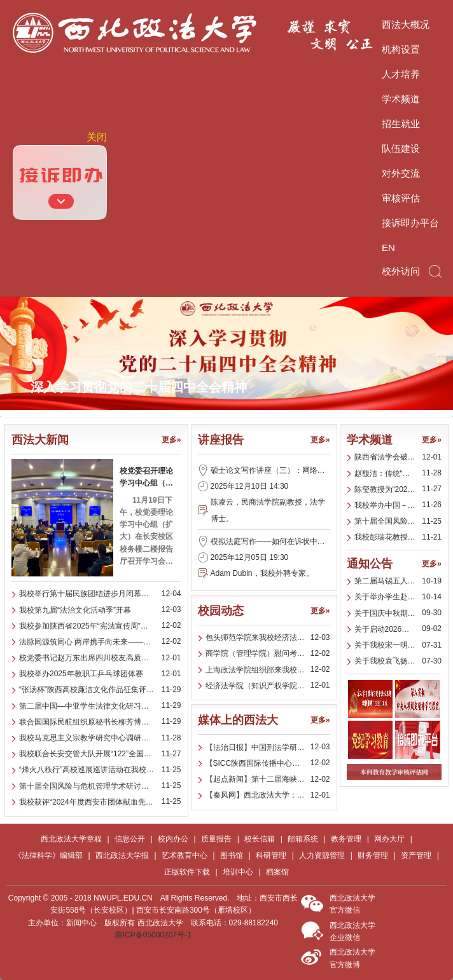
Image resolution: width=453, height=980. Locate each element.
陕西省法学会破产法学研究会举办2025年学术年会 (398, 457)
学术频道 (401, 99)
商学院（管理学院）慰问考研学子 (263, 653)
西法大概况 (406, 24)
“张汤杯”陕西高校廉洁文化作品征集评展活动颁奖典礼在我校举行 (100, 690)
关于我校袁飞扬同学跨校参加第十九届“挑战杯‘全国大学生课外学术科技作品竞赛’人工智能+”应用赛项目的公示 (398, 661)
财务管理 (373, 855)
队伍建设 (401, 148)
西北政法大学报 (122, 855)
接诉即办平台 (410, 223)
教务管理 (346, 839)
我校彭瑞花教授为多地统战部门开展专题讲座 (398, 537)
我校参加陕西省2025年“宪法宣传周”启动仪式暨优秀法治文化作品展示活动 (100, 626)
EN (388, 248)
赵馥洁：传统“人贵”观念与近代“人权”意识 (398, 473)
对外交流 (401, 173)
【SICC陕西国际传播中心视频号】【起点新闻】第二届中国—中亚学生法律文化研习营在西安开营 (268, 763)
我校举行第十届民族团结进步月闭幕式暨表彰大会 (100, 594)
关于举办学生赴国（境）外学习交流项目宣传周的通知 (398, 597)
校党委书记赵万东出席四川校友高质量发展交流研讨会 (100, 658)
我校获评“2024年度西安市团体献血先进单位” (95, 802)
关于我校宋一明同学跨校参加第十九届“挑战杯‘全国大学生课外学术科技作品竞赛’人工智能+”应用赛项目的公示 (398, 645)
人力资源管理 (322, 855)
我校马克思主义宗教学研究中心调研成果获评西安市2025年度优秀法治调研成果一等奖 (100, 738)
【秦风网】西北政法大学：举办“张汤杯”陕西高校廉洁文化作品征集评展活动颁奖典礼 (268, 795)
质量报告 (216, 839)
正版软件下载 (187, 872)
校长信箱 (260, 839)
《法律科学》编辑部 (48, 855)
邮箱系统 (303, 839)
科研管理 (271, 855)
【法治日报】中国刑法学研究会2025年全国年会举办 (268, 747)
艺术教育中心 (185, 855)
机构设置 (401, 49)
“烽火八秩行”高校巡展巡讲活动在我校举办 (90, 770)
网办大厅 (389, 839)
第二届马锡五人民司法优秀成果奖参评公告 (398, 581)
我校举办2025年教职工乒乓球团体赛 (81, 674)
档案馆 (277, 872)
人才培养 (401, 74)
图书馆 (232, 855)
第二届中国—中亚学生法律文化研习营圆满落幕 (99, 706)
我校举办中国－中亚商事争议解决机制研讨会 (398, 505)
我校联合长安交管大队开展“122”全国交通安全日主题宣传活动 (100, 754)
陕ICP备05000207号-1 (153, 935)
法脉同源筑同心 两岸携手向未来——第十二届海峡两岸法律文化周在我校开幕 (100, 642)
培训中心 (238, 872)
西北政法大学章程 (71, 839)
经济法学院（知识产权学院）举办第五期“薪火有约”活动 (268, 686)
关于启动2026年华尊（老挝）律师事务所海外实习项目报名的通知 (398, 629)
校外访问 (401, 271)
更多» (171, 440)
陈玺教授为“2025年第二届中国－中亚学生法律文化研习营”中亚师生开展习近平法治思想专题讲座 (398, 489)
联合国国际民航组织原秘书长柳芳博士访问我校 (99, 722)
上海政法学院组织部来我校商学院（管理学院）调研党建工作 (268, 670)
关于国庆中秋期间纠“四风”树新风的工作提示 (398, 613)
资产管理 (416, 855)
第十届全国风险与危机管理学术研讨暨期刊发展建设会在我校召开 (100, 786)
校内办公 (173, 839)
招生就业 (401, 124)
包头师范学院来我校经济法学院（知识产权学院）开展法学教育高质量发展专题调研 (268, 637)
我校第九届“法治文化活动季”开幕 (75, 610)
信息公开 (130, 839)
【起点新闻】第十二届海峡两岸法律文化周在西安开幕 (268, 779)
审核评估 (401, 198)
